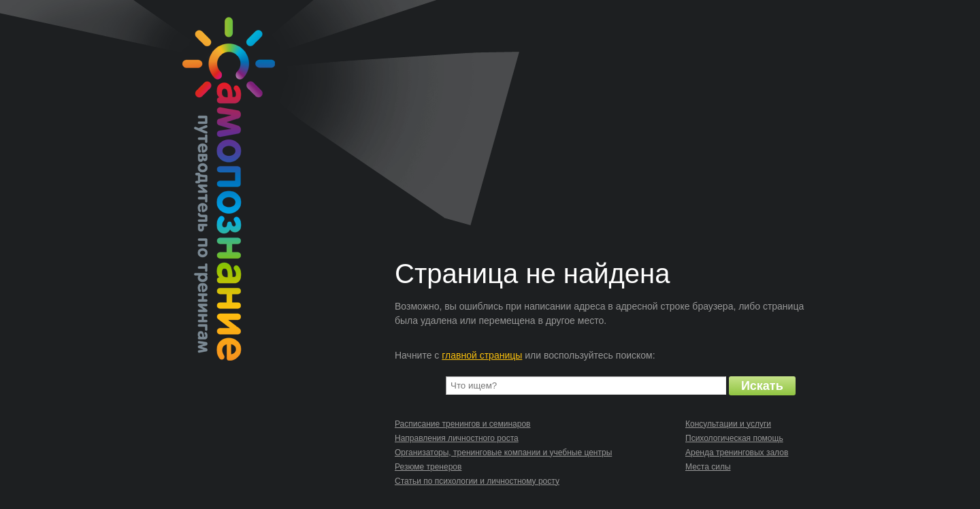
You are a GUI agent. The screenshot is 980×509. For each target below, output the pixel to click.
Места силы (708, 467)
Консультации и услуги (728, 424)
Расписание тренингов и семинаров (462, 424)
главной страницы (482, 355)
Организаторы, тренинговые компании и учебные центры (503, 453)
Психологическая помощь (734, 438)
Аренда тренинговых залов (737, 453)
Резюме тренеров (428, 467)
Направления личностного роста (457, 438)
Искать (762, 386)
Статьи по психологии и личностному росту (477, 481)
